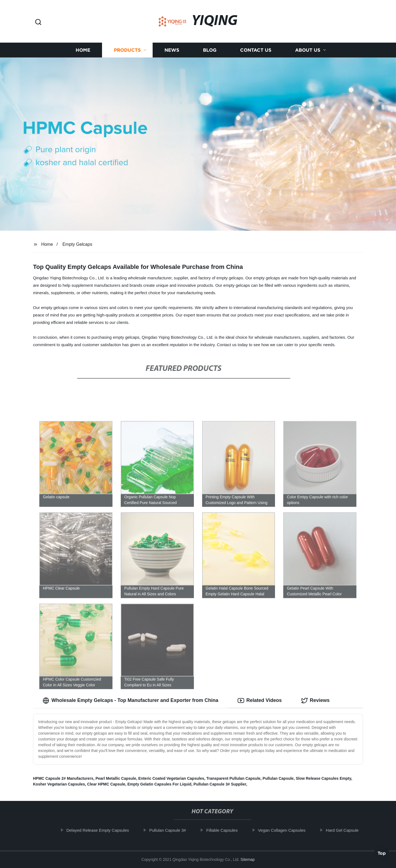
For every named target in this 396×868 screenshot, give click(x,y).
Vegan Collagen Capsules (286, 830)
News (172, 50)
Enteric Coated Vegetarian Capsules (171, 778)
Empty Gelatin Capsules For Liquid (159, 784)
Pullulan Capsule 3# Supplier (220, 784)
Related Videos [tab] (260, 701)
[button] (38, 22)
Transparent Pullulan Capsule (233, 778)
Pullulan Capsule (278, 778)
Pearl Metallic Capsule (116, 778)
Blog (210, 50)
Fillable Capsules (226, 830)
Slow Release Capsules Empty (323, 778)
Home (83, 50)
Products (127, 50)
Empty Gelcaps (77, 244)
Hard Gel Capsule (346, 830)
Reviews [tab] (315, 701)
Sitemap (248, 859)
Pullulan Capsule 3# (171, 830)
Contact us (256, 50)
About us (308, 50)
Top (382, 852)
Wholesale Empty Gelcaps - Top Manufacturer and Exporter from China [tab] (130, 701)
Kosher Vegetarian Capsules (59, 784)
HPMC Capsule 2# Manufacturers (63, 778)
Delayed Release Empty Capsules (102, 830)
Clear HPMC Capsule (106, 784)
